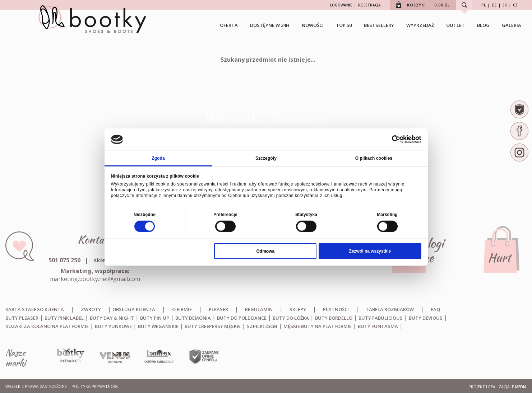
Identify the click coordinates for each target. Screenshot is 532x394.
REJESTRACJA (369, 5)
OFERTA (229, 25)
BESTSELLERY (379, 25)
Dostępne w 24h (270, 25)
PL (484, 5)
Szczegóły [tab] (266, 158)
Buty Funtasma (378, 326)
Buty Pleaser (22, 318)
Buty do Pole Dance (242, 318)
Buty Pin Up (155, 318)
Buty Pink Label (64, 318)
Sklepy (298, 309)
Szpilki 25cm (262, 326)
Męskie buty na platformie (318, 326)
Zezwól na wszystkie (370, 251)
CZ (515, 5)
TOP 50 (344, 25)
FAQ (435, 309)
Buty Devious (426, 318)
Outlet (455, 25)
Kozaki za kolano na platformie (47, 326)
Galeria (512, 25)
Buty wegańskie (158, 326)
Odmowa (266, 251)
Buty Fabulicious (381, 318)
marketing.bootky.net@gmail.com (95, 279)
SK (505, 5)
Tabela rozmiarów (390, 309)
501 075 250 (64, 260)
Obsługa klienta (134, 309)
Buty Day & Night (112, 318)
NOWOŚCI (313, 25)
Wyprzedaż (420, 25)
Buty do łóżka (291, 318)
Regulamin (259, 309)
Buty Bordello (334, 318)
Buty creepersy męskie (213, 326)
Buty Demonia (193, 318)
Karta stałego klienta (35, 309)
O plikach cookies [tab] (374, 158)
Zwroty (91, 309)
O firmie (182, 309)
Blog (483, 25)
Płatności (336, 309)
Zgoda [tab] (158, 158)
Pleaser (218, 309)
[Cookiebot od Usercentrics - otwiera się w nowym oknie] (390, 140)
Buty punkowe (113, 326)
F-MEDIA (519, 387)
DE (494, 5)
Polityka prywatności (96, 386)
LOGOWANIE (341, 5)
